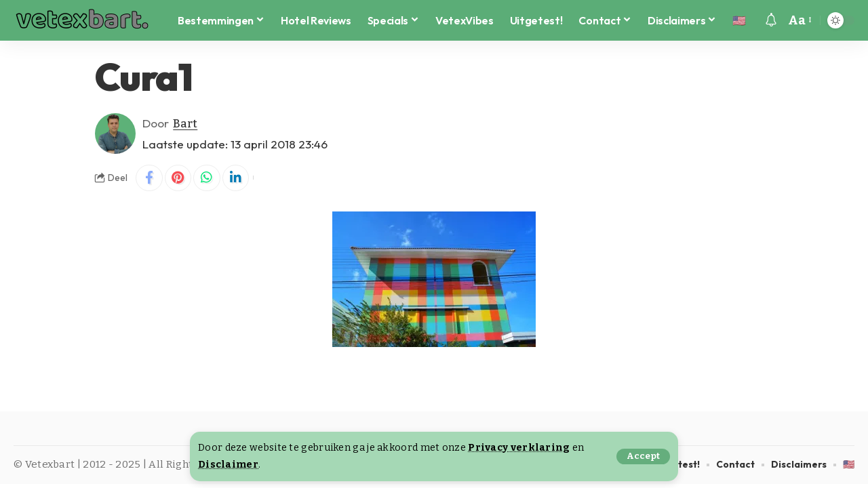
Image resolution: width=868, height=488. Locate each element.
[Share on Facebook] (149, 178)
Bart (185, 123)
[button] (643, 456)
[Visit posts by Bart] (115, 134)
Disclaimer (228, 465)
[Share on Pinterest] (178, 178)
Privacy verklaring (519, 448)
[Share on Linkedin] (237, 178)
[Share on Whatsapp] (208, 178)
